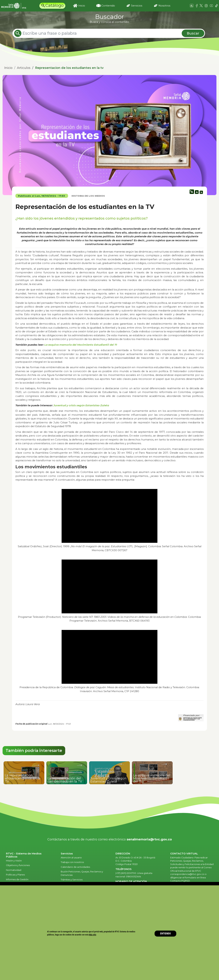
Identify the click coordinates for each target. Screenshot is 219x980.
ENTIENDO (166, 934)
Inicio (82, 6)
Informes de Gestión (17, 879)
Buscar (193, 33)
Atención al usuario (72, 857)
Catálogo (54, 5)
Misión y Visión (14, 861)
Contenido (108, 6)
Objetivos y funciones (18, 865)
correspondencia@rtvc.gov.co (187, 874)
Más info (93, 935)
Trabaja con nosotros (72, 862)
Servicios (137, 6)
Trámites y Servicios (72, 880)
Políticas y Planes (15, 875)
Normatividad (14, 870)
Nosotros (164, 6)
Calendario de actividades (75, 867)
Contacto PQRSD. (180, 881)
